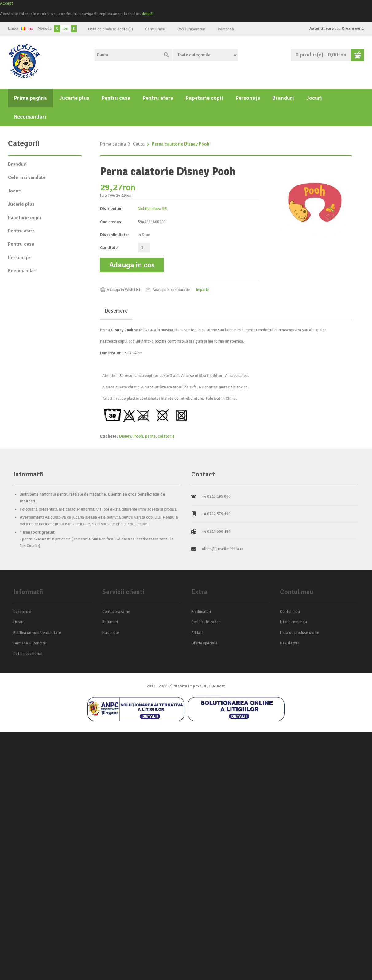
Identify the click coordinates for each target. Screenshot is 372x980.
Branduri (283, 98)
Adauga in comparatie (171, 290)
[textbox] (127, 55)
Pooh (138, 436)
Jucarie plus (74, 98)
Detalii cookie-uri (28, 654)
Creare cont (352, 29)
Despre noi (22, 612)
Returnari (110, 622)
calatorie (166, 436)
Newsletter (289, 643)
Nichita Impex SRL (153, 209)
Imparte (203, 290)
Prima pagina (31, 98)
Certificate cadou (206, 622)
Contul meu (155, 29)
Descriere (116, 311)
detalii (148, 14)
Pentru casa (116, 98)
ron (65, 29)
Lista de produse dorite (300, 633)
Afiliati (197, 633)
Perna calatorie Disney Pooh (180, 144)
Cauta (139, 144)
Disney (125, 436)
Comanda (226, 29)
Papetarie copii (205, 98)
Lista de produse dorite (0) (110, 29)
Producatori (201, 612)
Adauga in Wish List (124, 290)
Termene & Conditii (29, 643)
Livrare (19, 622)
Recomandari (30, 117)
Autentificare (322, 29)
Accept (6, 3)
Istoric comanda (293, 622)
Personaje (248, 98)
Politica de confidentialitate (37, 633)
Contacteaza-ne (116, 612)
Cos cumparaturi (191, 29)
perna (150, 436)
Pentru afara (158, 98)
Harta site (111, 633)
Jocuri (314, 98)
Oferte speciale (204, 643)
